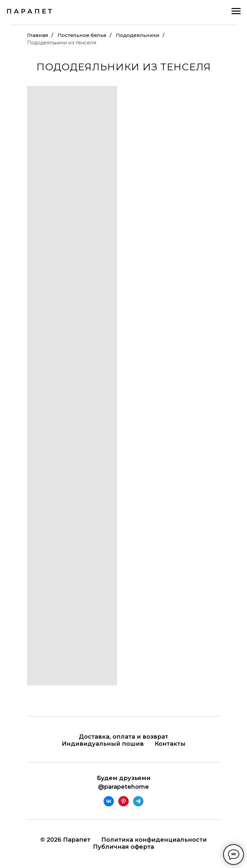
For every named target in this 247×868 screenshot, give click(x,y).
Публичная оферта (123, 847)
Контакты (170, 744)
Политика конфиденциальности (154, 840)
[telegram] (138, 801)
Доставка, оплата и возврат (123, 737)
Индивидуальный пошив (103, 744)
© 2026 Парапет (65, 840)
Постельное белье (82, 35)
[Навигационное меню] (236, 11)
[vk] (109, 801)
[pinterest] (123, 801)
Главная (38, 35)
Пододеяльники (138, 35)
